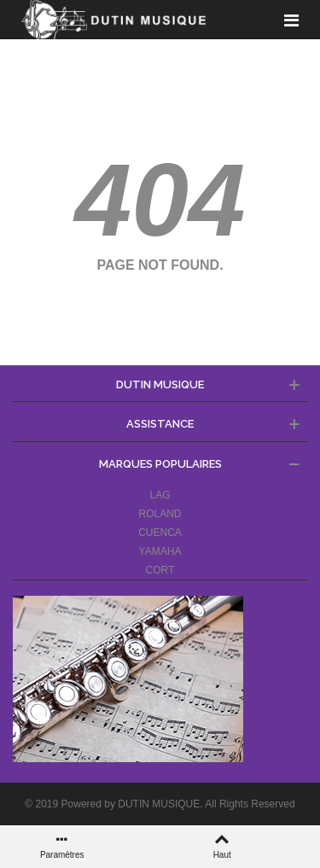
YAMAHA (160, 551)
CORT (160, 570)
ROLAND (160, 514)
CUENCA (160, 533)
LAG (160, 495)
